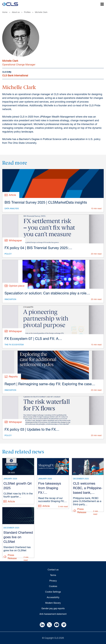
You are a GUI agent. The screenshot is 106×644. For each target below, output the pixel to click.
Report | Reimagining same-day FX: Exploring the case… (50, 384)
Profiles (27, 12)
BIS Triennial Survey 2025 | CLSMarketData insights (46, 202)
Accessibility (53, 597)
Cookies (53, 586)
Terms (53, 575)
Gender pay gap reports (53, 608)
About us (16, 12)
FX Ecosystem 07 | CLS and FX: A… (33, 339)
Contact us (53, 569)
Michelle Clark (41, 12)
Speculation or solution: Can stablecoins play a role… (47, 293)
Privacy (53, 581)
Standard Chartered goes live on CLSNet (18, 537)
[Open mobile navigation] (100, 4)
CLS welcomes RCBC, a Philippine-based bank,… (88, 488)
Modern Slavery (53, 603)
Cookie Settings (53, 592)
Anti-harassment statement (53, 614)
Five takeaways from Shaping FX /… (50, 488)
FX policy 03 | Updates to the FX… (32, 429)
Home (5, 12)
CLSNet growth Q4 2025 (18, 486)
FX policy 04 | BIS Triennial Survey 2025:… (38, 248)
